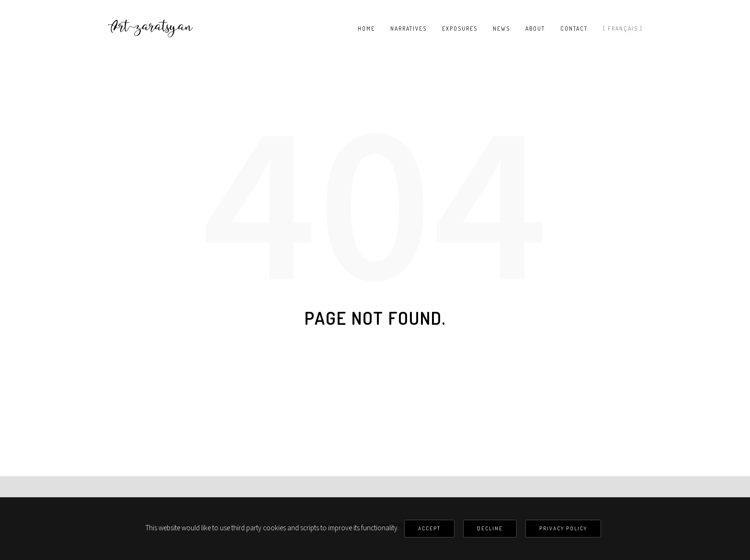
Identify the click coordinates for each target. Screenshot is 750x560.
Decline (490, 528)
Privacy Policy (563, 528)
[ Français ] (623, 29)
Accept (429, 528)
